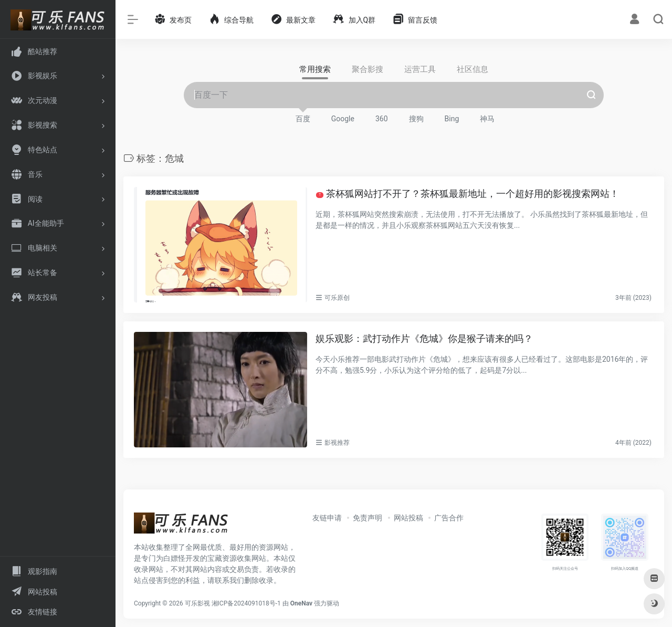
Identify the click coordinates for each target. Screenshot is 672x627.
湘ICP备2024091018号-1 (246, 603)
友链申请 (327, 518)
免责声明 (367, 518)
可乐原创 (337, 298)
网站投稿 (408, 518)
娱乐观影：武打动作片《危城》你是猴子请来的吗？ (424, 338)
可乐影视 (197, 603)
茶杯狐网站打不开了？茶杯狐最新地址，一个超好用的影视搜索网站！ (468, 194)
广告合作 (449, 518)
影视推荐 (337, 443)
